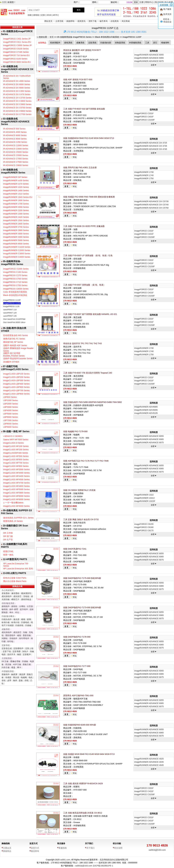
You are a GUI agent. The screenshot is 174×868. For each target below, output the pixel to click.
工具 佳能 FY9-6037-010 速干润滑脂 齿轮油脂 (84, 109)
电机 (31, 677)
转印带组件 (24, 638)
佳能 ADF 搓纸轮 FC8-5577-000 (78, 79)
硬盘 (13, 667)
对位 (17, 612)
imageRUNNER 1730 (144, 172)
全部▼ (154, 65)
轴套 (19, 654)
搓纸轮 (36, 15)
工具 (147, 43)
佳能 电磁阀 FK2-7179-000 (75, 431)
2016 (49, 15)
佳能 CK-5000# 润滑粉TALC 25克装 (79, 490)
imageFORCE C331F (144, 113)
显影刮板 (27, 635)
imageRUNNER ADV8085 (146, 407)
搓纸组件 (6, 606)
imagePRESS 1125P (12, 303)
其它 (155, 43)
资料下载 (93, 21)
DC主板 (5, 661)
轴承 (15, 680)
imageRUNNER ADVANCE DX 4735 (151, 146)
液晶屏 (22, 674)
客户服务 (167, 9)
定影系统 (92, 43)
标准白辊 (15, 622)
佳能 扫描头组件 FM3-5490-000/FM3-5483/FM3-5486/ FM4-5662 (93, 402)
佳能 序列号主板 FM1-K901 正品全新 (80, 167)
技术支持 (167, 14)
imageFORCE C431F (144, 117)
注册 (142, 2)
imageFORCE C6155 (144, 524)
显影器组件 (10, 635)
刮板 (25, 632)
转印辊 (10, 641)
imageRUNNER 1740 (144, 175)
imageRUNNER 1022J (144, 498)
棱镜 (23, 619)
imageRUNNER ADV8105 (146, 413)
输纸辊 (5, 609)
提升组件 (24, 609)
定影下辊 (7, 651)
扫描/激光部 (106, 43)
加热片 (25, 651)
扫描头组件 (7, 619)
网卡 (19, 667)
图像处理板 (15, 661)
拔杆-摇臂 (14, 609)
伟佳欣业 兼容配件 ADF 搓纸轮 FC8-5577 (82, 50)
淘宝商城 (126, 21)
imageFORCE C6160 (144, 527)
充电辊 (26, 596)
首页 (52, 37)
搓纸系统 (68, 43)
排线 (27, 680)
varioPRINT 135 (10, 316)
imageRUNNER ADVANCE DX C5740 (151, 205)
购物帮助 (70, 21)
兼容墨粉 (15, 593)
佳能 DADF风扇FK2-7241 (75, 549)
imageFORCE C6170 (144, 530)
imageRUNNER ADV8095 (146, 410)
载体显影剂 (26, 593)
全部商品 (42, 43)
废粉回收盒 (26, 599)
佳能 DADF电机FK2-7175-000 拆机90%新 (82, 578)
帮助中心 (149, 2)
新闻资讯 (81, 21)
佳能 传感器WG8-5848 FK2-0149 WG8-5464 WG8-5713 (89, 138)
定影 (43, 15)
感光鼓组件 (7, 596)
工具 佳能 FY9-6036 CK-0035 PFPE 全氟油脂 (84, 226)
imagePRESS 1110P (12, 300)
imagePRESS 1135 (11, 306)
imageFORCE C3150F (144, 120)
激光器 (16, 619)
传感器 (8, 677)
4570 (55, 15)
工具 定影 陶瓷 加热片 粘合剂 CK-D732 (81, 519)
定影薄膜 (17, 651)
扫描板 (28, 625)
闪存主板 (6, 667)
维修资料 (165, 43)
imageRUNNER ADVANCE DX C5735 (151, 201)
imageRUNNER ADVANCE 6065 (149, 58)
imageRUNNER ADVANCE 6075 (149, 61)
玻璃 (29, 619)
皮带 (9, 680)
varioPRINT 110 (10, 310)
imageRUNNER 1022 (144, 495)
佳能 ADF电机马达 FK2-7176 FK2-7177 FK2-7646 (86, 461)
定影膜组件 (18, 648)
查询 (79, 10)
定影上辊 (29, 648)
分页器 (30, 606)
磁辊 (19, 635)
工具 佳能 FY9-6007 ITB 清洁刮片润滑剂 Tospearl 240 (88, 373)
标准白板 (6, 622)
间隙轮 (5, 638)
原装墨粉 (6, 593)
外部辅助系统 (135, 43)
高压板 (8, 664)
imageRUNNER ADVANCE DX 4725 (151, 143)
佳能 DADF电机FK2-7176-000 (77, 637)
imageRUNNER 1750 (144, 178)
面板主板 (27, 664)
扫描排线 (19, 625)
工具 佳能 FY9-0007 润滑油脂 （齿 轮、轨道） (84, 285)
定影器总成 (7, 648)
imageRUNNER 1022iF (145, 501)
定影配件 (27, 654)
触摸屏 (14, 674)
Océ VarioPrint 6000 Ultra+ (14, 322)
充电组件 (13, 638)
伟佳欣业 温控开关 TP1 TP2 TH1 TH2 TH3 (82, 343)
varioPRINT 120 (10, 313)
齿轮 (4, 680)
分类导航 (59, 21)
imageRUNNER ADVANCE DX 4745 (151, 149)
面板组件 (6, 674)
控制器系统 (120, 43)
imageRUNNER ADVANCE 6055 (149, 55)
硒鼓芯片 (15, 599)
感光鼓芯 (17, 596)
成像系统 (80, 43)
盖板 (21, 680)
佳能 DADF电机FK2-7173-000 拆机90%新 (82, 607)
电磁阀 (24, 677)
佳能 (30, 15)
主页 (4, 2)
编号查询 (104, 21)
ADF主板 (17, 664)
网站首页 (48, 21)
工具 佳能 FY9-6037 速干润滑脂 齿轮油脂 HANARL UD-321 (90, 314)
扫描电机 (25, 622)
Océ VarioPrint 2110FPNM (14, 319)
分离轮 (22, 606)
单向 (11, 612)
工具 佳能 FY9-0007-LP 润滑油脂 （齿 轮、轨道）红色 (88, 255)
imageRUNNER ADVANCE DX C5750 (151, 208)
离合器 (16, 677)
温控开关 (11, 654)
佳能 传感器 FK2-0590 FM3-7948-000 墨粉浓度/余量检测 (89, 197)
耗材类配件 (55, 43)
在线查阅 (115, 21)
